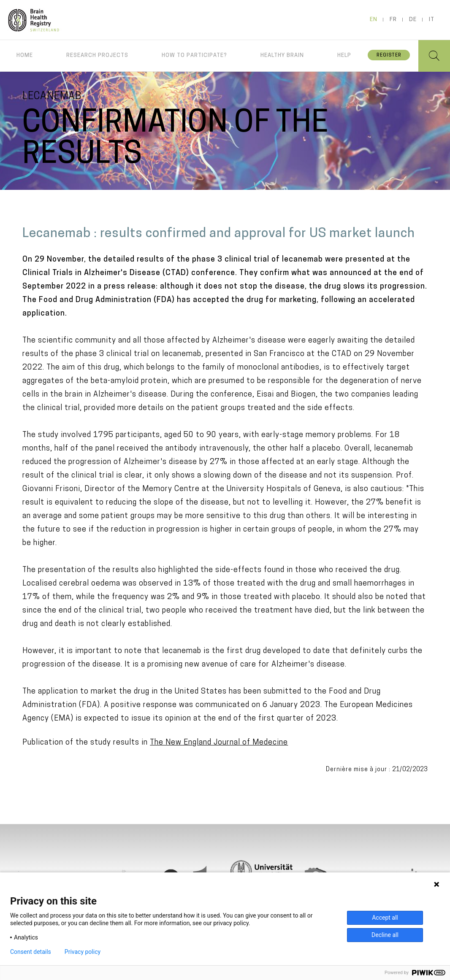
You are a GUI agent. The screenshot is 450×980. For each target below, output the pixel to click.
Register (389, 55)
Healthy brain (282, 55)
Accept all (385, 918)
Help (344, 55)
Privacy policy (83, 952)
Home (25, 55)
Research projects (97, 55)
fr (393, 20)
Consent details (31, 952)
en (374, 20)
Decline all (385, 935)
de (413, 20)
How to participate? (194, 55)
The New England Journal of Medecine (219, 743)
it (432, 20)
